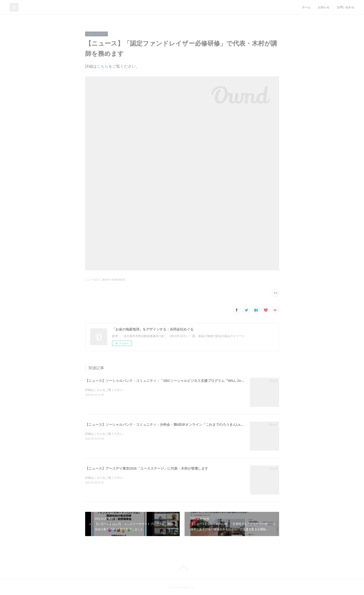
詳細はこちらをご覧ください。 (105, 390)
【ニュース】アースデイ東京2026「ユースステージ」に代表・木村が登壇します (147, 468)
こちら (103, 66)
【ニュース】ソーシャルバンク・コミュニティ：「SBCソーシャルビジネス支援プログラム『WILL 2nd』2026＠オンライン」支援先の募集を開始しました (204, 381)
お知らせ (324, 7)
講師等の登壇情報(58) (114, 280)
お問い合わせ (346, 7)
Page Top (182, 568)
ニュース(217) (93, 280)
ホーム (306, 7)
